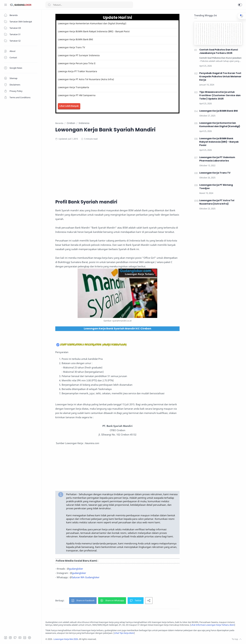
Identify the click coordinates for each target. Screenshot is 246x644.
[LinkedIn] (25, 638)
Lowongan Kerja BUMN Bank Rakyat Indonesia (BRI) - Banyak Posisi (94, 31)
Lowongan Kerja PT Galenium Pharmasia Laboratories (217, 159)
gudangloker (76, 569)
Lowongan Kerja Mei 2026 (66, 639)
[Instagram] (10, 638)
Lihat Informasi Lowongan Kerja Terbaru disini (213, 625)
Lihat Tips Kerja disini (124, 633)
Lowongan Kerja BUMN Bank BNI (75, 39)
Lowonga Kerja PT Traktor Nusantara (77, 71)
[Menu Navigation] (6, 5)
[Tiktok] (29, 638)
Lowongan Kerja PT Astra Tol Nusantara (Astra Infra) (86, 79)
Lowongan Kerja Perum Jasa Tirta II (77, 63)
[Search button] (49, 5)
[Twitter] (15, 638)
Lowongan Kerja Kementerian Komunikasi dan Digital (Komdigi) (92, 23)
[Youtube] (20, 638)
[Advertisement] (117, 169)
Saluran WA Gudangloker (86, 577)
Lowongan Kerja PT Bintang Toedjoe (216, 187)
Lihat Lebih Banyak (69, 106)
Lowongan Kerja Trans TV (71, 47)
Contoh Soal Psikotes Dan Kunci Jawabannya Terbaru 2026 (219, 51)
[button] (240, 5)
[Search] (89, 5)
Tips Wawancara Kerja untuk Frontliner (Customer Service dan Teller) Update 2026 (220, 95)
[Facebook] (6, 638)
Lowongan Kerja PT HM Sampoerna (77, 95)
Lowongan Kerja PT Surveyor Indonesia (79, 55)
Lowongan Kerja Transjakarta (73, 87)
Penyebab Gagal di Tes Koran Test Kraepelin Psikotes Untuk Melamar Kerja (220, 76)
